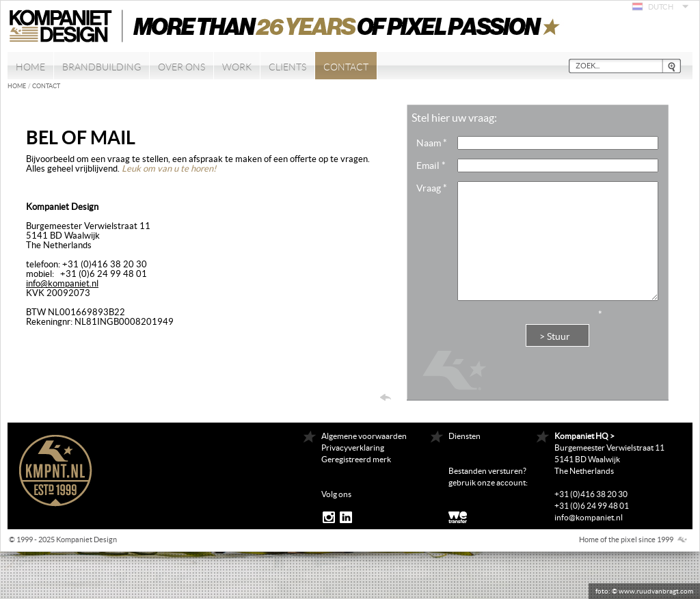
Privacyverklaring (353, 448)
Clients (287, 67)
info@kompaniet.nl (62, 283)
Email (431, 165)
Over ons (181, 67)
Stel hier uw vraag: (454, 118)
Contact (346, 67)
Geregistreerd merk (356, 459)
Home (30, 67)
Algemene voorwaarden (364, 436)
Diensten (465, 436)
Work (237, 67)
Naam (432, 143)
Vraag (432, 188)
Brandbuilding (102, 67)
